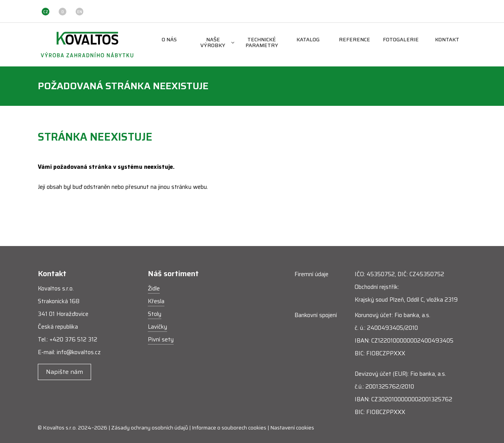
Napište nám (64, 372)
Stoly (155, 314)
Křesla (156, 301)
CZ (46, 12)
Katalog (308, 40)
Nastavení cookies (292, 428)
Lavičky (157, 327)
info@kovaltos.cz (79, 352)
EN (80, 12)
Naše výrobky (217, 43)
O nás (169, 40)
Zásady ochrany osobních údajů (150, 428)
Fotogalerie (401, 40)
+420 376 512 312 (73, 339)
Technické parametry (262, 43)
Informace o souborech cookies (229, 428)
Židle (154, 289)
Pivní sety (161, 339)
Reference (354, 40)
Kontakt (447, 40)
